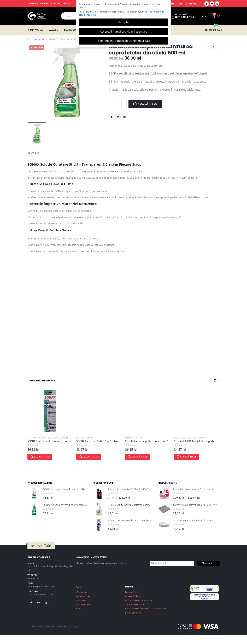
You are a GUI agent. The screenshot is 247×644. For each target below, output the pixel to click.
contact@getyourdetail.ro (41, 586)
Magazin (53, 30)
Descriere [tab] (33, 153)
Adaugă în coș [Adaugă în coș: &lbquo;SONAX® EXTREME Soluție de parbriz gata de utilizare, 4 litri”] (198, 457)
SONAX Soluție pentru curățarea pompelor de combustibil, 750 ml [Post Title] (143, 505)
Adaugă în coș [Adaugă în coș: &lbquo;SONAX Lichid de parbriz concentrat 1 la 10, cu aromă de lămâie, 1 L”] (149, 457)
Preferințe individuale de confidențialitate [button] (123, 41)
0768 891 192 (34, 578)
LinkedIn (118, 117)
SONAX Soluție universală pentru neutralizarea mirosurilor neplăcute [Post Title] (79, 505)
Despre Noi (70, 30)
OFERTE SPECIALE (213, 30)
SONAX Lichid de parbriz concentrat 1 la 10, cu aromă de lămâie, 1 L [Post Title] (176, 441)
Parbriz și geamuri (96, 438)
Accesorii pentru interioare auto (54, 438)
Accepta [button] (124, 22)
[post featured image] (61, 411)
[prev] (214, 47)
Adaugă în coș (147, 104)
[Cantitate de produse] (118, 104)
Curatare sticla (193, 438)
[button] (215, 380)
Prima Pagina (35, 30)
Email (125, 117)
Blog (180, 4)
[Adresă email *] (172, 563)
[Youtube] (212, 4)
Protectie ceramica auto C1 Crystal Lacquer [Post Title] (196, 489)
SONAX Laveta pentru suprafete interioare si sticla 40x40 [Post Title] (72, 441)
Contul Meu (192, 4)
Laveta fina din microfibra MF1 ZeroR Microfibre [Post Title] (198, 505)
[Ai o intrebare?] (181, 16)
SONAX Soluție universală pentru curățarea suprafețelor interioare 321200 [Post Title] (82, 489)
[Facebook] (207, 4)
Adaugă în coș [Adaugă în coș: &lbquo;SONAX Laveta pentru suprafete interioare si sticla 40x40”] (51, 457)
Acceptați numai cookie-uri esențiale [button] (123, 32)
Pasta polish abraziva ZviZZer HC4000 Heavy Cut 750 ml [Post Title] (138, 489)
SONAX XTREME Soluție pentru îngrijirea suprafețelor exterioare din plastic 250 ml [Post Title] (152, 520)
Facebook (112, 117)
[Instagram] (217, 4)
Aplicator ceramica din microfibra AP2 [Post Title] (193, 520)
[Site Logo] (37, 16)
